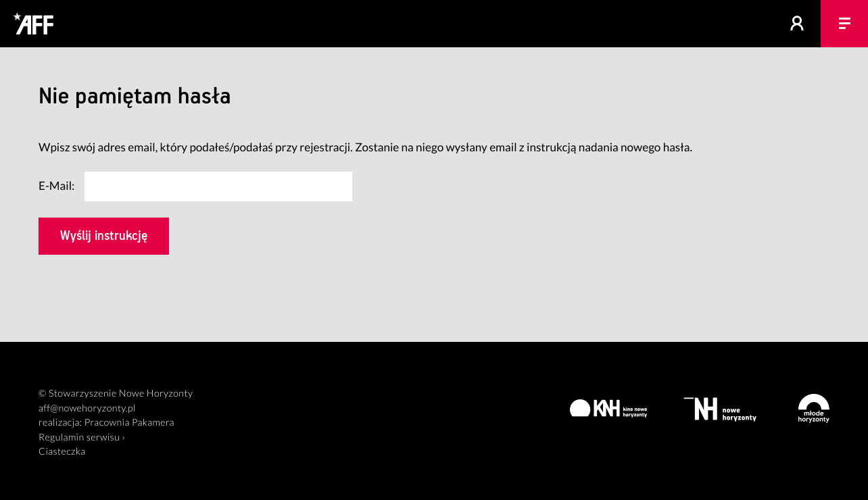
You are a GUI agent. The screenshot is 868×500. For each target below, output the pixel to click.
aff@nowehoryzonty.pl (87, 408)
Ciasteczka (62, 452)
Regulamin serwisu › (82, 437)
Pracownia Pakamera (129, 423)
